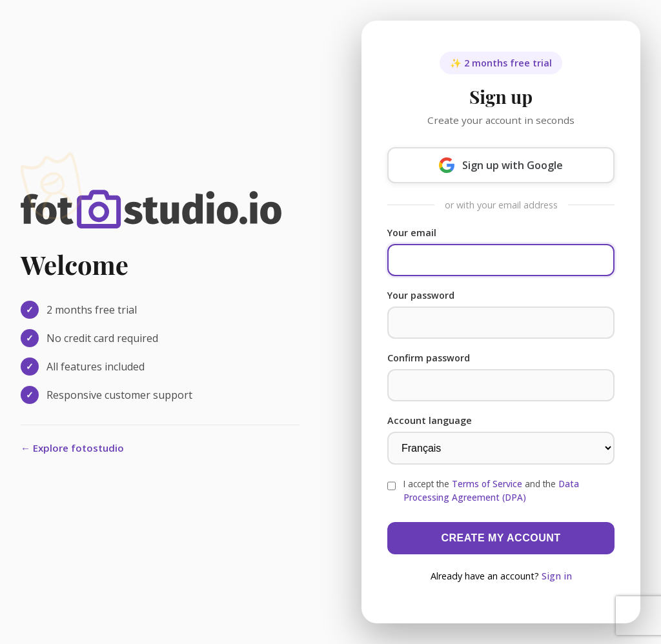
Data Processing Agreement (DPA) (491, 490)
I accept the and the (491, 490)
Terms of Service (487, 484)
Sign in (557, 576)
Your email (412, 233)
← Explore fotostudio (72, 448)
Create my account (501, 538)
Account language (430, 420)
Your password (421, 295)
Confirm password (429, 358)
